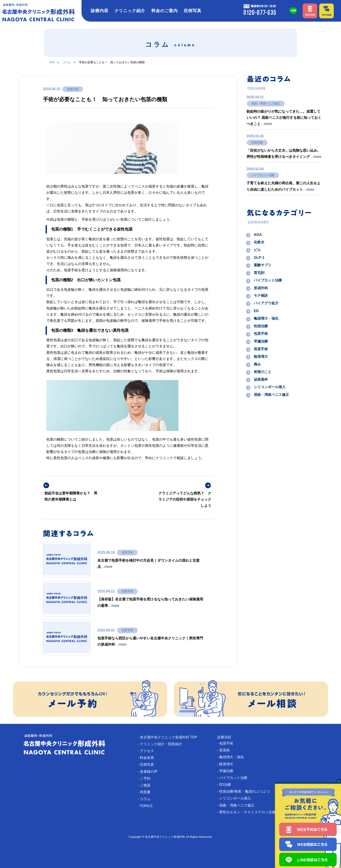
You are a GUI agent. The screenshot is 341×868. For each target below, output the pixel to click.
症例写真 (193, 11)
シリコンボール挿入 (270, 387)
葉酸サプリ (263, 265)
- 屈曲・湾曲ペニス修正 (237, 806)
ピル (257, 250)
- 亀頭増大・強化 (232, 757)
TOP (52, 62)
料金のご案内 (165, 11)
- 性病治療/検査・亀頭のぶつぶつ (245, 792)
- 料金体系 (148, 758)
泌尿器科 (261, 379)
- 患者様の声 (149, 772)
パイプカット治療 (263, 175)
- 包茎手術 (227, 743)
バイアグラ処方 (266, 303)
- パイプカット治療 (234, 778)
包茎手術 (73, 89)
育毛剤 (259, 273)
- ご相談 (146, 785)
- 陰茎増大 (227, 764)
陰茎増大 (261, 357)
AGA (258, 235)
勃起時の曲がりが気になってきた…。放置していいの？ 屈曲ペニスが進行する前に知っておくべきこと (284, 118)
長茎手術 (261, 349)
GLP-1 (259, 257)
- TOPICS (147, 806)
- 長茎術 (225, 750)
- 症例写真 (148, 765)
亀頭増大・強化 (266, 319)
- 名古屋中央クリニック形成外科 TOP (169, 737)
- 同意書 (146, 793)
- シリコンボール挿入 (236, 799)
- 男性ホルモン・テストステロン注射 (248, 813)
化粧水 (259, 242)
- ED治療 (226, 785)
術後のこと (263, 372)
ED (256, 311)
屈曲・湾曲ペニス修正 (266, 103)
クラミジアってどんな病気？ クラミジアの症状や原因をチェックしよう (185, 499)
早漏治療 (261, 341)
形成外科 (261, 288)
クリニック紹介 (130, 11)
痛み (257, 364)
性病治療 (257, 142)
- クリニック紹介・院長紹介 (162, 744)
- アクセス (148, 751)
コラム (67, 62)
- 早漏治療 (227, 771)
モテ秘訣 (261, 296)
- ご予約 (146, 779)
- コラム (146, 799)
